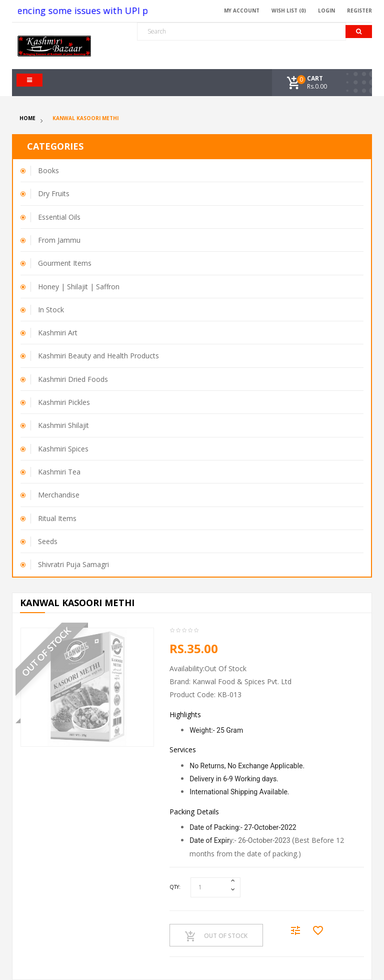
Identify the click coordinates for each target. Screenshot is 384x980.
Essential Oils (59, 217)
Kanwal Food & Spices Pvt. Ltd (242, 681)
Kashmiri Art (58, 333)
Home (27, 118)
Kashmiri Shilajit (63, 425)
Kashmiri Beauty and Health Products (98, 356)
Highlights (185, 714)
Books (48, 170)
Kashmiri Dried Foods (73, 379)
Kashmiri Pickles (64, 402)
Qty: (175, 887)
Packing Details (194, 812)
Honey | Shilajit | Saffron (79, 287)
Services (183, 750)
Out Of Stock (216, 936)
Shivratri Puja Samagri (73, 564)
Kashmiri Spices (63, 449)
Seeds (48, 541)
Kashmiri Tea (59, 472)
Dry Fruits (54, 193)
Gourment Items (65, 263)
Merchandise (59, 495)
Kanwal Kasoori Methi (85, 118)
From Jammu (59, 240)
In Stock (51, 310)
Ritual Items (57, 518)
